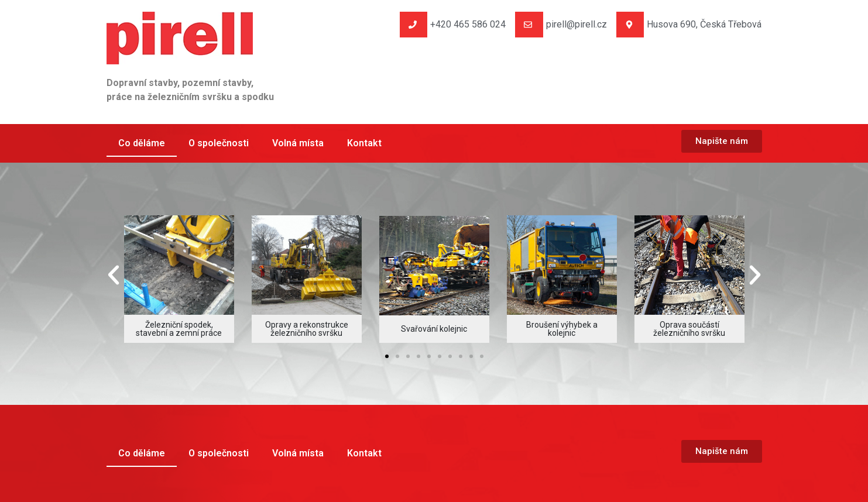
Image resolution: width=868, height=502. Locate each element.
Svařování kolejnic (434, 329)
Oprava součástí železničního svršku (689, 329)
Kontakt (364, 143)
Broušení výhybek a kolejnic (562, 329)
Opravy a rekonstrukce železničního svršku (307, 329)
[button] (114, 275)
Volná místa (298, 143)
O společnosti (219, 143)
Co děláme (142, 143)
